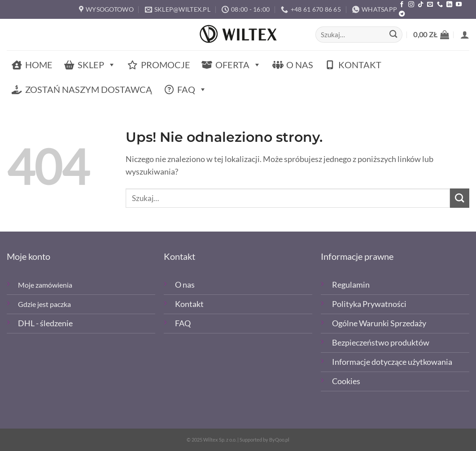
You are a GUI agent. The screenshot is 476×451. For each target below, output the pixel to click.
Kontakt (360, 65)
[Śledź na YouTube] (459, 5)
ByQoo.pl (279, 440)
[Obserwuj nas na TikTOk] (421, 5)
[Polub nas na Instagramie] (411, 5)
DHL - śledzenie (45, 323)
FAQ (192, 90)
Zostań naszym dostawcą (89, 89)
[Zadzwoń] (440, 5)
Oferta (238, 65)
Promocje (166, 65)
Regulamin (351, 285)
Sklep (97, 65)
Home (39, 65)
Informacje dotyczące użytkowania (392, 362)
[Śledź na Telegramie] (402, 14)
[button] (431, 35)
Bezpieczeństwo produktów (381, 343)
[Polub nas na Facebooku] (402, 5)
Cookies (346, 381)
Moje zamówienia (45, 285)
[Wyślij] (393, 35)
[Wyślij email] (430, 5)
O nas (300, 65)
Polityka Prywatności (369, 304)
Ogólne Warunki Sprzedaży (379, 323)
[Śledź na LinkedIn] (449, 5)
